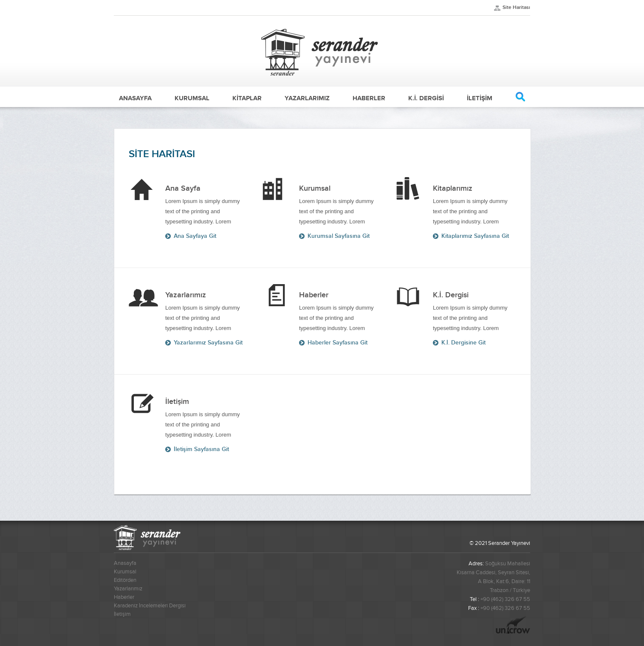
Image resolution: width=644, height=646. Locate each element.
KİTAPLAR (247, 98)
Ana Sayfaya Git (195, 236)
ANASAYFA (135, 98)
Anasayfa (125, 563)
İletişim (122, 614)
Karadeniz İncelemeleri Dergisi (150, 606)
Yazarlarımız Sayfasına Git (208, 343)
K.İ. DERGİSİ (426, 98)
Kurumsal (125, 572)
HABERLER (369, 98)
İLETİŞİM (480, 98)
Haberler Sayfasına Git (338, 343)
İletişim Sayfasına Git (201, 449)
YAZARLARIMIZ (307, 98)
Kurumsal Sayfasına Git (339, 236)
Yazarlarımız (128, 589)
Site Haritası (516, 7)
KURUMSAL (192, 98)
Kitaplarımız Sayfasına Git (475, 236)
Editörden (125, 580)
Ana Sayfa (145, 189)
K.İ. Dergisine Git (463, 343)
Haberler (124, 597)
